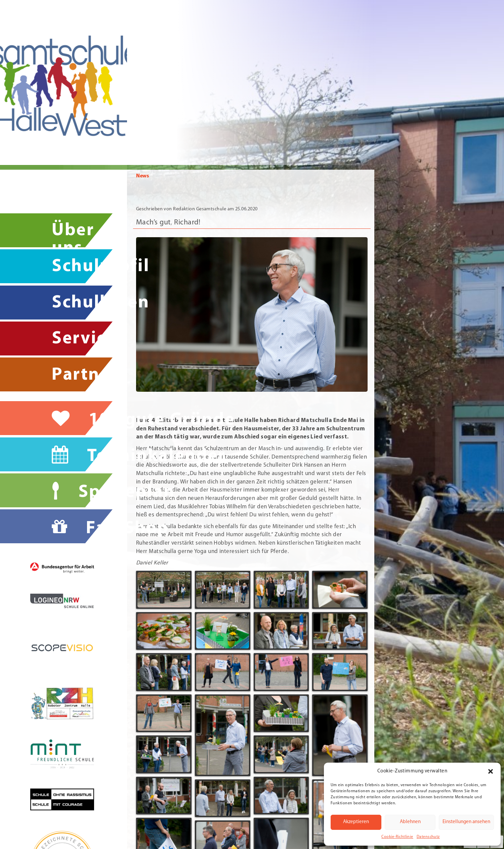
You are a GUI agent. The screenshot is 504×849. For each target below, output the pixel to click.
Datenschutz (428, 837)
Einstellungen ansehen (466, 822)
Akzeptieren (356, 822)
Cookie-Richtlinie (397, 837)
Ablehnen (410, 822)
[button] (491, 771)
